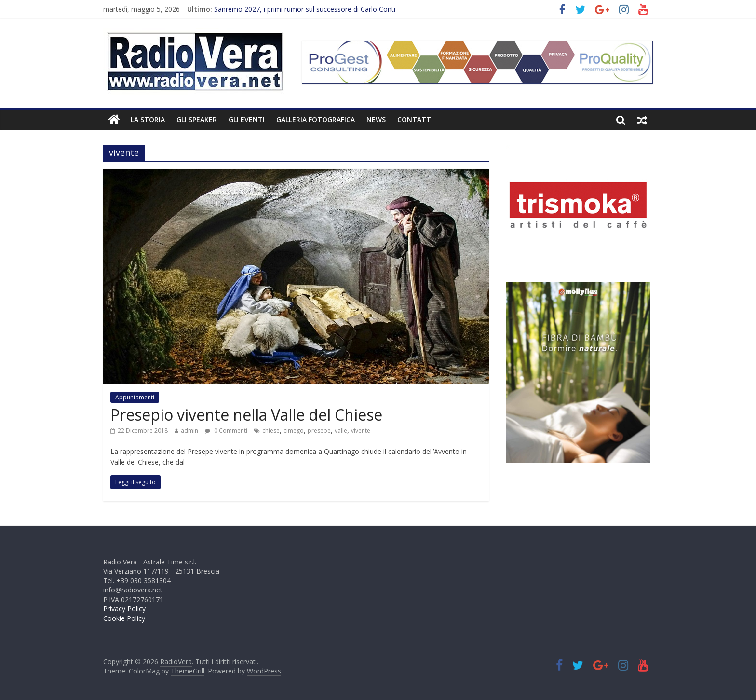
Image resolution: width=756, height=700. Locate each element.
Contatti (415, 119)
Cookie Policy (124, 618)
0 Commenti (226, 431)
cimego (294, 431)
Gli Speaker (197, 119)
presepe (319, 431)
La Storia (148, 119)
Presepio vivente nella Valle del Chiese (246, 415)
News (376, 119)
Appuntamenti (135, 397)
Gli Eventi (247, 119)
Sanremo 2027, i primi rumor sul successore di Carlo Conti (305, 9)
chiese (271, 431)
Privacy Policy (124, 609)
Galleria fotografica (316, 119)
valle (341, 431)
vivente (361, 431)
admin (189, 431)
